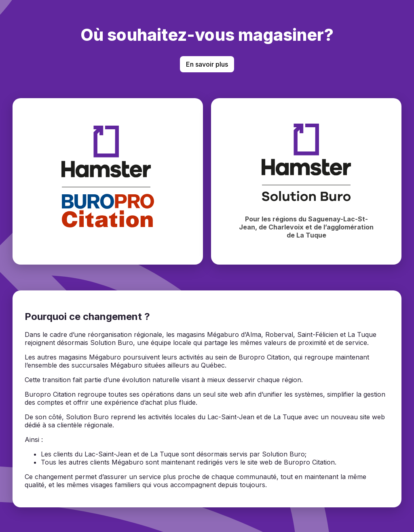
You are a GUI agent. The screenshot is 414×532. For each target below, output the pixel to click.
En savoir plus (207, 64)
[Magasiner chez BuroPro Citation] (108, 181)
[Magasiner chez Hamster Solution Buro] (306, 181)
